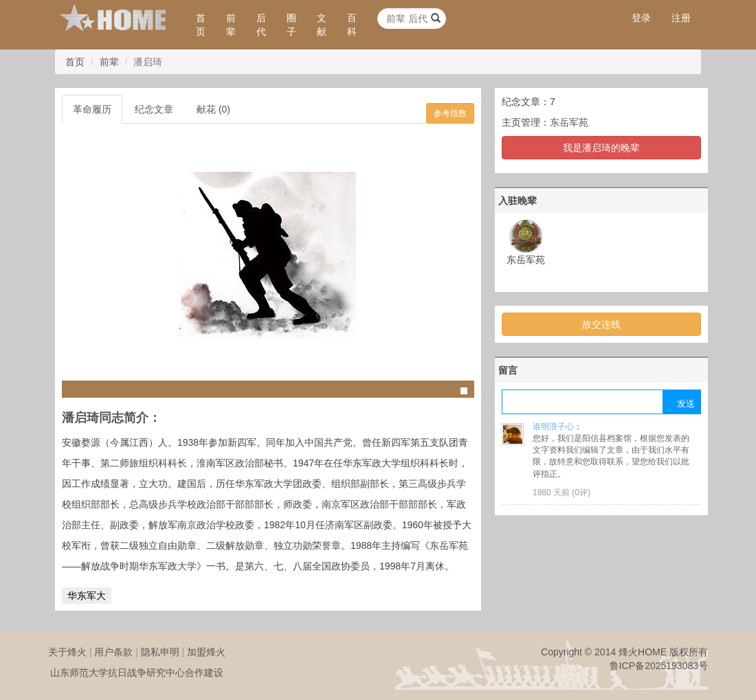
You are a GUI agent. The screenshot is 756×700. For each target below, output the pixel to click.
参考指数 (450, 113)
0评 (581, 493)
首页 (201, 25)
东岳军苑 (569, 122)
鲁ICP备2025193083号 (659, 666)
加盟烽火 (206, 652)
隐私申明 (160, 652)
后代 (261, 25)
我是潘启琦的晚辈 (601, 148)
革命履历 (92, 109)
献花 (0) (213, 109)
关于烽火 (67, 652)
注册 (681, 18)
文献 (322, 25)
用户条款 (113, 652)
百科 (352, 25)
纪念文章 (154, 109)
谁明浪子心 (553, 427)
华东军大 (87, 596)
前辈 (231, 25)
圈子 (291, 25)
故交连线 (601, 324)
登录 (641, 18)
